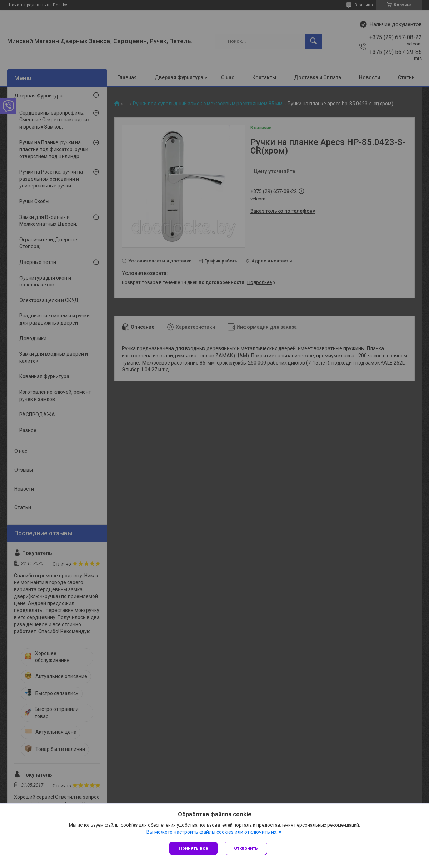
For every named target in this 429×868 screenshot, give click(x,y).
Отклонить (246, 848)
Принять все (193, 848)
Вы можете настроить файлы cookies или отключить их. (212, 832)
